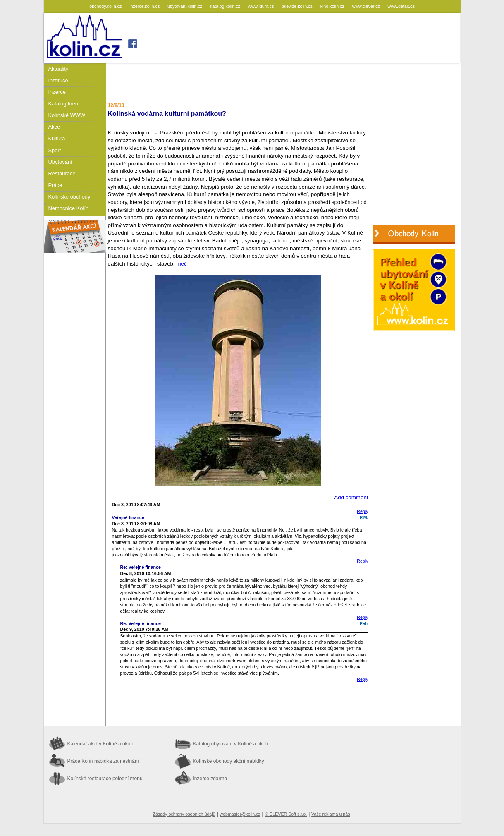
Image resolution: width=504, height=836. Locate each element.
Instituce (58, 80)
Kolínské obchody (69, 197)
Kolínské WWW (67, 115)
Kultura (57, 138)
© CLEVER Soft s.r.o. (286, 814)
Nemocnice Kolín (69, 208)
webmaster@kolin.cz (240, 814)
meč (181, 264)
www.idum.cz (262, 6)
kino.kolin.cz (333, 6)
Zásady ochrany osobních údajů (184, 814)
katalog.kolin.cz (226, 6)
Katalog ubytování (231, 744)
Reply (362, 511)
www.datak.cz (401, 6)
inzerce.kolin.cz (145, 6)
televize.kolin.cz (298, 6)
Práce (55, 185)
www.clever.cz (367, 6)
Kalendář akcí (100, 744)
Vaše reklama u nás (331, 814)
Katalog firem (64, 104)
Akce (54, 127)
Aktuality (59, 69)
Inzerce (57, 92)
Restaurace (62, 174)
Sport (55, 150)
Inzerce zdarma (210, 779)
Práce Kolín (103, 761)
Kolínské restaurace (105, 779)
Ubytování (60, 162)
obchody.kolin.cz (106, 6)
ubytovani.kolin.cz (185, 6)
